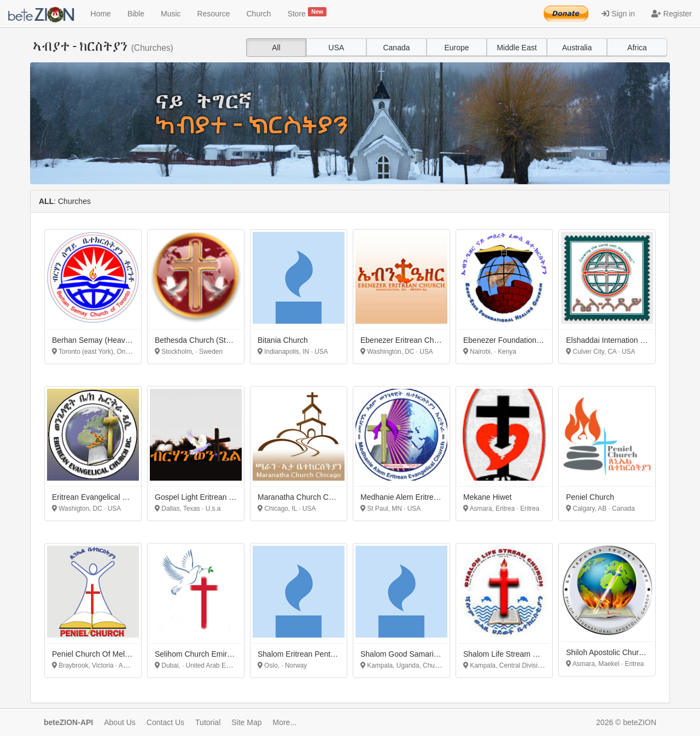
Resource (214, 14)
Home (101, 14)
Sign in (618, 14)
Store (307, 13)
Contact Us (165, 722)
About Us (120, 722)
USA (337, 48)
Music (171, 14)
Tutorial (208, 722)
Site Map (246, 722)
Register (672, 14)
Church (259, 14)
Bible (136, 14)
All (276, 48)
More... (285, 722)
